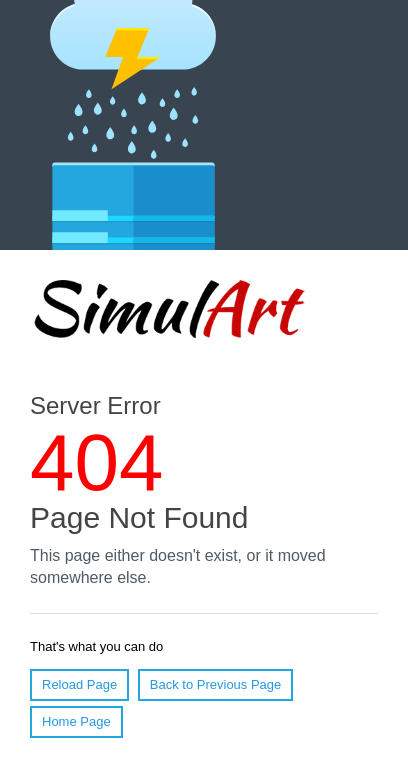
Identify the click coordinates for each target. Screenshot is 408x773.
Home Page (76, 721)
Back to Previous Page (216, 684)
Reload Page (79, 684)
